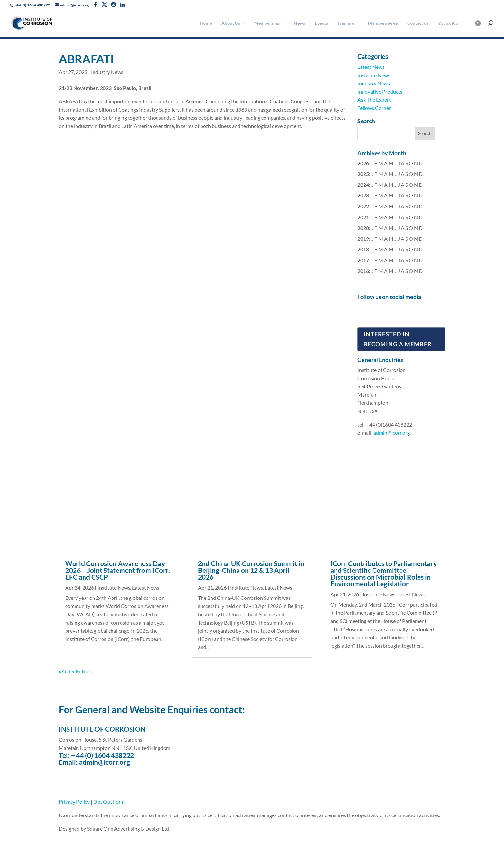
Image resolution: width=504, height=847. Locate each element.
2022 (363, 206)
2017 (363, 260)
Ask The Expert (374, 99)
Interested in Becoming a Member (398, 339)
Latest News (371, 67)
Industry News (107, 72)
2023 (363, 195)
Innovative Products (380, 91)
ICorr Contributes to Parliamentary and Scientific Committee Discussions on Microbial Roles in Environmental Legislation (384, 573)
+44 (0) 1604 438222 (32, 5)
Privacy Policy (74, 802)
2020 (363, 228)
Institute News (374, 75)
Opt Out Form (109, 802)
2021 (363, 217)
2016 (363, 271)
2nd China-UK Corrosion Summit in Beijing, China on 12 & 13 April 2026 (251, 570)
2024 (363, 185)
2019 (363, 239)
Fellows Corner (374, 108)
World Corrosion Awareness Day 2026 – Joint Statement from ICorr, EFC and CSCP (118, 570)
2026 (363, 163)
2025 (363, 174)
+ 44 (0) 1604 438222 (103, 755)
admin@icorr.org (392, 433)
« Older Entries (75, 671)
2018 (363, 249)
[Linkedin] (122, 5)
